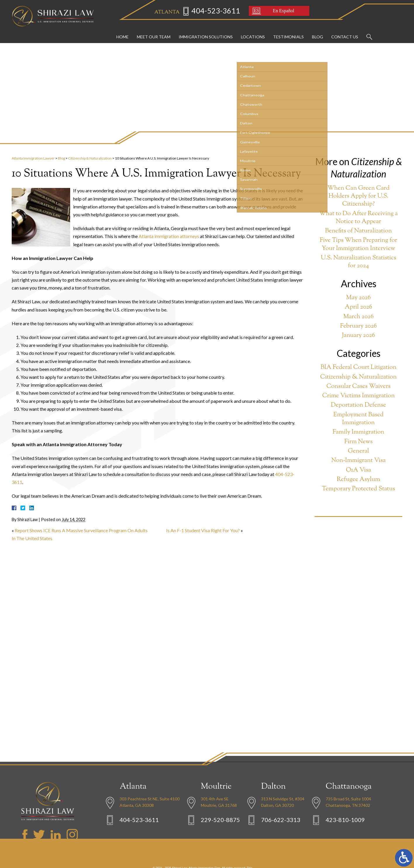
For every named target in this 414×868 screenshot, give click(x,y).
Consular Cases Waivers (358, 387)
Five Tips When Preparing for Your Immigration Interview (359, 245)
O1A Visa (358, 470)
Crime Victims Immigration (358, 396)
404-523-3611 (209, 11)
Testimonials (288, 31)
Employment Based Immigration (358, 419)
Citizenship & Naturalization (90, 158)
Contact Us (345, 31)
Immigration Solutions (206, 31)
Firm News (359, 442)
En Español (277, 12)
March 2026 (358, 317)
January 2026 (358, 336)
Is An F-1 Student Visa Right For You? (203, 530)
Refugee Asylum (359, 480)
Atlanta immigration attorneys (169, 236)
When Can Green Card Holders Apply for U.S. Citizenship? (359, 196)
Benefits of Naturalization (359, 231)
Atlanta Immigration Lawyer (33, 158)
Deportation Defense (359, 405)
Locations (253, 31)
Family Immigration (359, 432)
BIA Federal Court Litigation (358, 368)
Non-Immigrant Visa (358, 461)
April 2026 (358, 307)
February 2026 (358, 326)
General (358, 451)
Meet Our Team (154, 31)
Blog (318, 31)
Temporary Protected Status (358, 489)
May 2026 (359, 298)
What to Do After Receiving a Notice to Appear (358, 218)
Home (123, 31)
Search (369, 31)
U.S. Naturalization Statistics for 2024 (358, 262)
